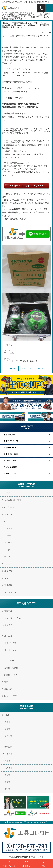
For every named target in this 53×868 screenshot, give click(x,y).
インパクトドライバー (14, 618)
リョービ (8, 535)
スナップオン (10, 592)
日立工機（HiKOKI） (13, 500)
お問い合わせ (28, 822)
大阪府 (7, 715)
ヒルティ (8, 543)
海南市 (7, 761)
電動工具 (8, 611)
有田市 (7, 789)
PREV (13, 368)
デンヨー (8, 564)
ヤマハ (7, 557)
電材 (6, 682)
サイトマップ (42, 822)
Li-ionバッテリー (12, 696)
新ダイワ (8, 571)
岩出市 (7, 775)
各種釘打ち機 (10, 643)
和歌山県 (8, 747)
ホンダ (7, 550)
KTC (6, 521)
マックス (8, 514)
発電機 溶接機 (11, 668)
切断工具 (8, 625)
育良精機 (8, 585)
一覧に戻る (27, 368)
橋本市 (7, 782)
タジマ (7, 578)
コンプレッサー (11, 650)
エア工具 (8, 636)
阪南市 (7, 722)
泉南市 (7, 729)
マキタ (7, 493)
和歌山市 (8, 754)
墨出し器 (8, 689)
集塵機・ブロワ (11, 675)
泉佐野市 (8, 736)
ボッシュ (8, 528)
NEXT (40, 368)
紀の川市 (8, 768)
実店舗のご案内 (13, 822)
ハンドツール (10, 661)
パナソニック (10, 507)
